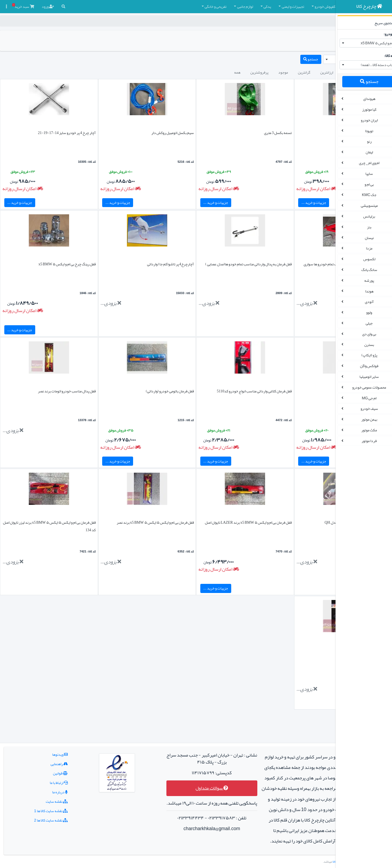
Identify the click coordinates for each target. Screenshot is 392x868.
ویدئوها (49, 733)
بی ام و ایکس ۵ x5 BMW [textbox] (368, 43)
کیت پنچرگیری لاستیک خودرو (302, 133)
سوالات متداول (175, 767)
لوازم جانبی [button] (178, 6)
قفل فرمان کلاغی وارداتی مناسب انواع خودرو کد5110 (204, 391)
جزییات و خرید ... (263, 202)
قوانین (49, 752)
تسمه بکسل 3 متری (228, 133)
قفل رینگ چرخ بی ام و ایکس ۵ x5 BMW (50, 264)
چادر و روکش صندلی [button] (294, 6)
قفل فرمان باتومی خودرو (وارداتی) (136, 391)
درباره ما (49, 771)
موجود (216, 72)
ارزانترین (259, 72)
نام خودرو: (381, 34)
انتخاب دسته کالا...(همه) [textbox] (368, 65)
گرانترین (237, 72)
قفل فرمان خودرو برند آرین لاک (300, 391)
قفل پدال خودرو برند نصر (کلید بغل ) (296, 650)
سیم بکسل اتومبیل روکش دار (139, 133)
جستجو (358, 82)
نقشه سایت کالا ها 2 (40, 799)
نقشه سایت (45, 780)
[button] (318, 7)
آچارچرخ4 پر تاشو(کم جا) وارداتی (137, 264)
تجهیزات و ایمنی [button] (226, 6)
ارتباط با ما (47, 761)
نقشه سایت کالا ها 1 (40, 790)
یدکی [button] (200, 6)
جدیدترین (283, 72)
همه (170, 72)
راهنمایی (48, 743)
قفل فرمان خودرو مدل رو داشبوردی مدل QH (290, 522)
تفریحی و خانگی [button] (148, 6)
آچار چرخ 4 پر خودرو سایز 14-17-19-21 (50, 133)
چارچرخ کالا (313, 21)
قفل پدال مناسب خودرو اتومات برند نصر (50, 391)
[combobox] (359, 43)
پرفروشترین (192, 72)
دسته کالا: (381, 56)
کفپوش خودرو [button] (258, 6)
